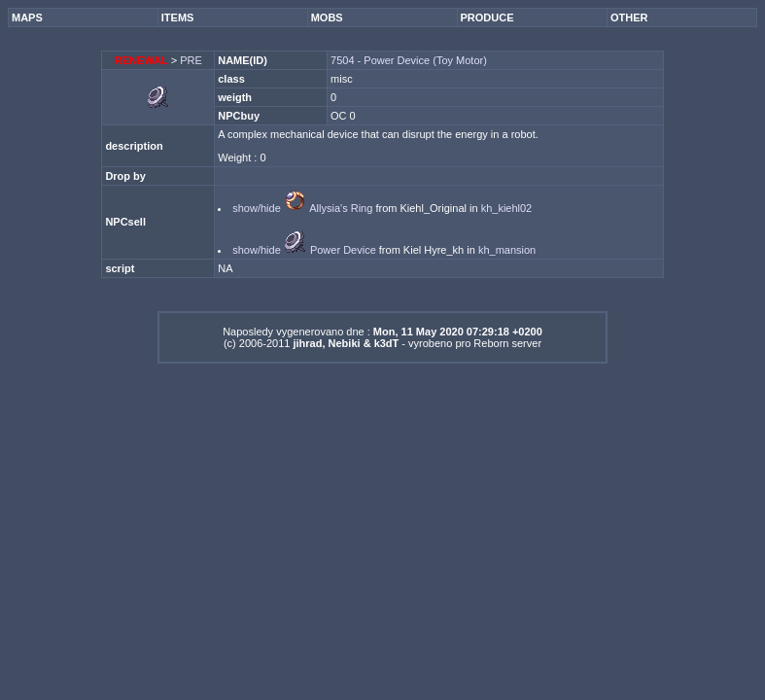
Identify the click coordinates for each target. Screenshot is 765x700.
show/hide (257, 208)
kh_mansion (507, 250)
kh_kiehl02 (507, 208)
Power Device (343, 250)
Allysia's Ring (341, 208)
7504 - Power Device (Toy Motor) (409, 60)
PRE (191, 60)
